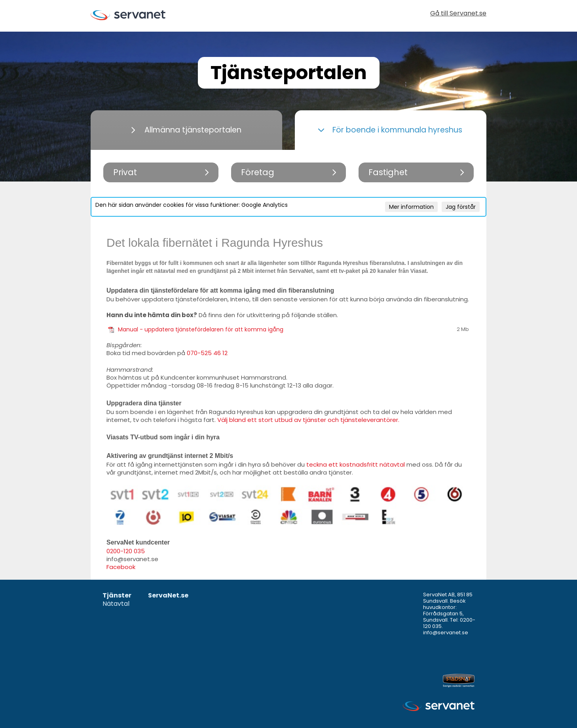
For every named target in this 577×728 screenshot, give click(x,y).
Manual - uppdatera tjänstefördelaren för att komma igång (201, 329)
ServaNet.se (168, 596)
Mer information (411, 207)
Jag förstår (461, 207)
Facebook (121, 567)
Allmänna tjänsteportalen (186, 130)
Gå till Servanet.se (458, 14)
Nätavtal (116, 604)
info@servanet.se (446, 633)
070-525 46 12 (207, 353)
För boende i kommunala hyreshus (390, 130)
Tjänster (117, 596)
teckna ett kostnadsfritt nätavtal (356, 464)
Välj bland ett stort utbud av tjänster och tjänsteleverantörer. (308, 420)
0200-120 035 (126, 551)
